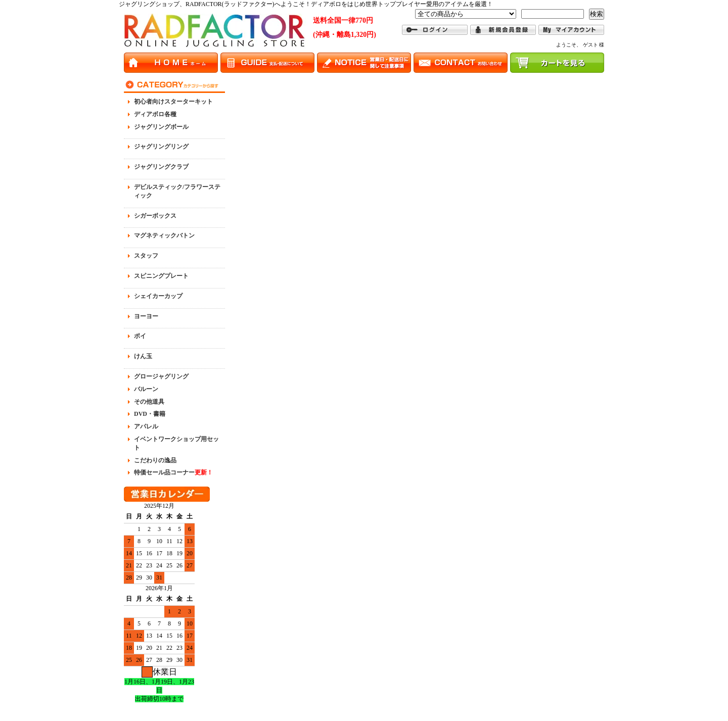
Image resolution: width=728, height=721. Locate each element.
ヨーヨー (146, 316)
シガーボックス (155, 216)
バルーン (146, 389)
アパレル (146, 426)
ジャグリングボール (161, 127)
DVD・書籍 (150, 414)
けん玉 (143, 356)
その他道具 (149, 402)
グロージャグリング (161, 376)
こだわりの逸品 (155, 460)
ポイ (140, 336)
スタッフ (146, 256)
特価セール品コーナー (173, 472)
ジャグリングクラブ (161, 167)
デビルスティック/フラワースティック (177, 191)
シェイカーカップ (158, 296)
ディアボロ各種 (155, 114)
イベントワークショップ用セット (176, 443)
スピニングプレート (161, 276)
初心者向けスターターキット (173, 102)
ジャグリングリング (161, 147)
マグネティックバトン (164, 235)
